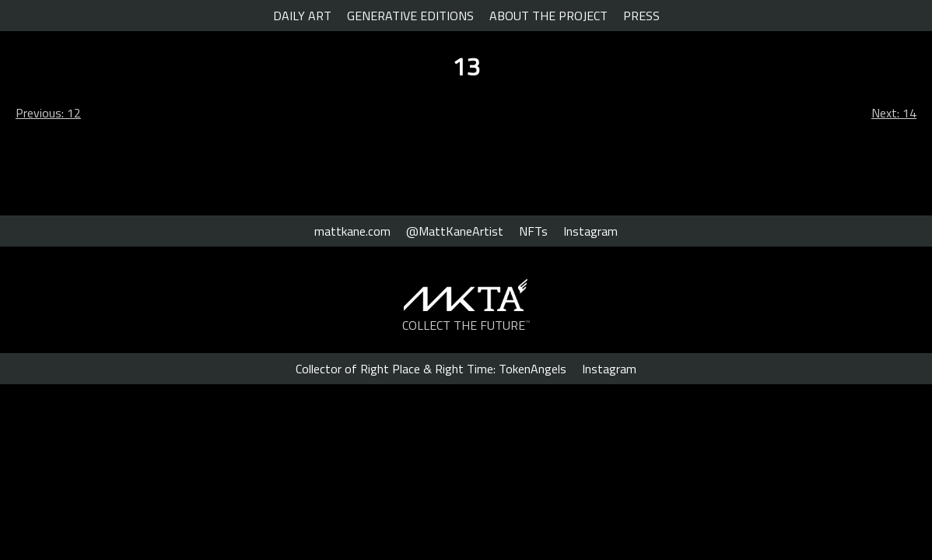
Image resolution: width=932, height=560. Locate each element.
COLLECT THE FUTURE (466, 325)
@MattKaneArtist (455, 231)
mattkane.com (352, 231)
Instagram (590, 231)
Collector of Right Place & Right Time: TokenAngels (431, 369)
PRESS (641, 16)
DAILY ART (302, 16)
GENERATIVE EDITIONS (410, 16)
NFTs (533, 231)
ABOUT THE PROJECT (548, 16)
